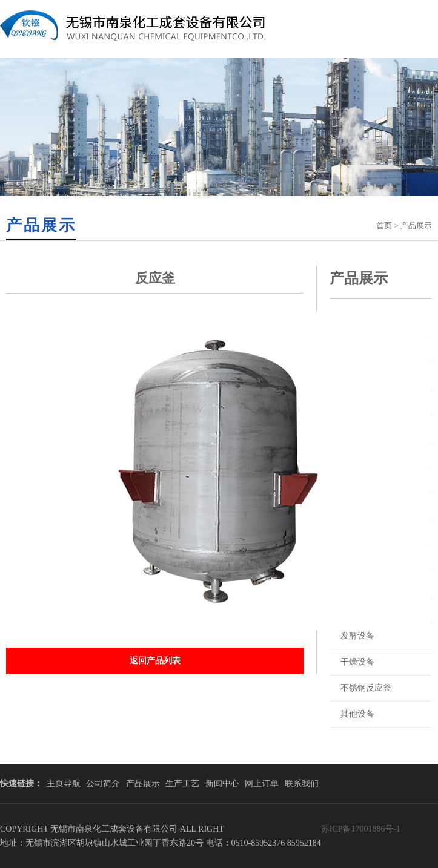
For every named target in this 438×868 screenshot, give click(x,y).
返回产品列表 (155, 661)
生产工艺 (182, 784)
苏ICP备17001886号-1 (361, 829)
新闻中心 (222, 784)
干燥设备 (357, 662)
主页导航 (64, 784)
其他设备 (357, 714)
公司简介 (103, 784)
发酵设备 (357, 636)
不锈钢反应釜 (366, 688)
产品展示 (143, 784)
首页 (384, 225)
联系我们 (302, 784)
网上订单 (262, 784)
